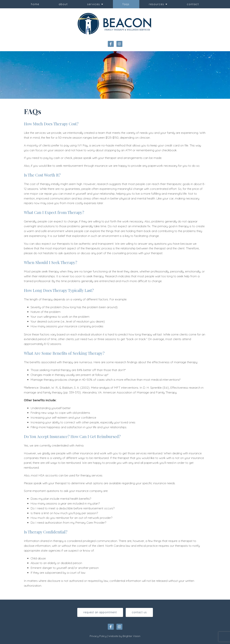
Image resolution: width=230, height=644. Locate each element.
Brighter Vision (131, 636)
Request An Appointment (100, 612)
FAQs (126, 4)
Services (94, 4)
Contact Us (139, 612)
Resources (157, 4)
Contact (193, 4)
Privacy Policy (98, 636)
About (63, 4)
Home (35, 4)
